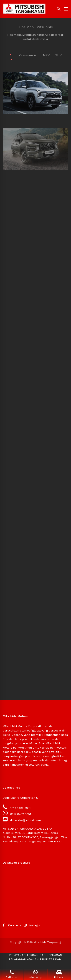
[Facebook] (12, 925)
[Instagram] (34, 925)
